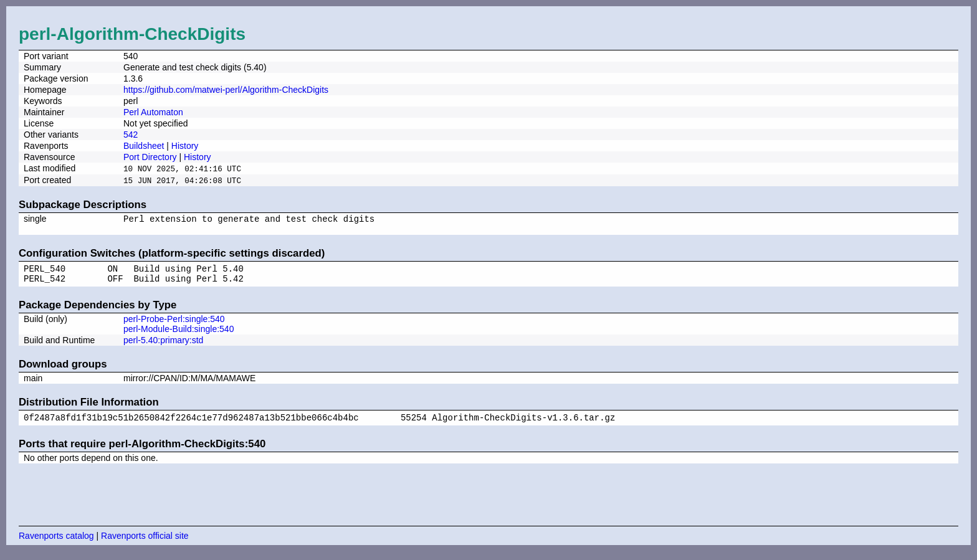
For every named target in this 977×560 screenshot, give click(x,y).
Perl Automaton (153, 112)
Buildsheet (144, 146)
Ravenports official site (145, 544)
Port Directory (150, 157)
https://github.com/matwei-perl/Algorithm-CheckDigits (226, 90)
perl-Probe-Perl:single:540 (174, 326)
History (185, 146)
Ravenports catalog (56, 544)
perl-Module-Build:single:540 (179, 336)
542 (131, 135)
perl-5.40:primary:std (163, 347)
